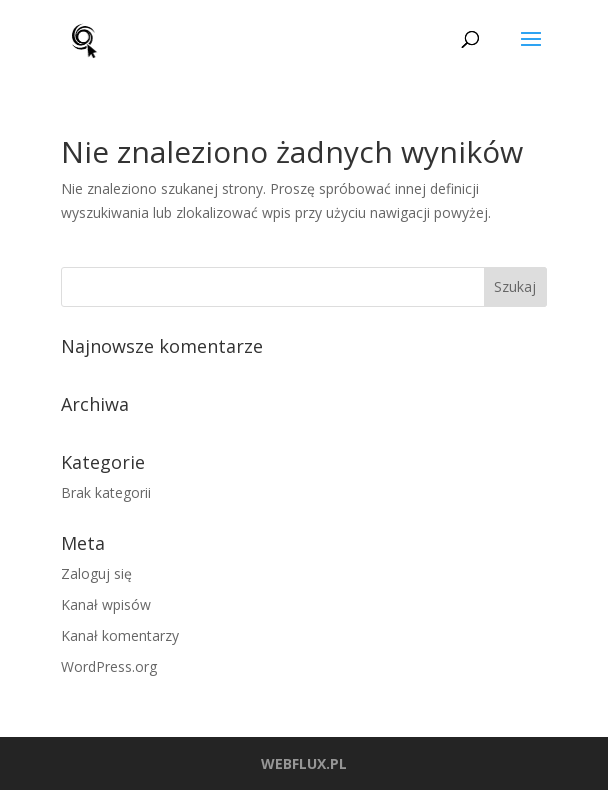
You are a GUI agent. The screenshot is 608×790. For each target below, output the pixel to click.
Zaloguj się (96, 573)
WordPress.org (109, 666)
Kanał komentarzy (120, 635)
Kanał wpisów (106, 604)
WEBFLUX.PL (304, 763)
